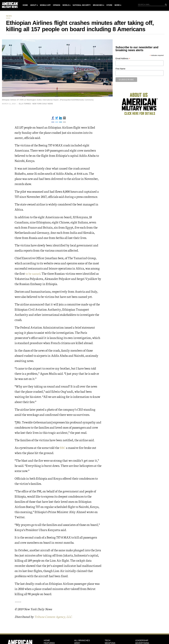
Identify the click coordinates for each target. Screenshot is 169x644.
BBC (63, 448)
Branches (98, 5)
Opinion (57, 5)
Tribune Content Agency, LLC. (54, 616)
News (9, 16)
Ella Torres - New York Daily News (36, 104)
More (117, 5)
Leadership (142, 640)
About (33, 5)
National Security (82, 5)
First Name (120, 69)
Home (25, 5)
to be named (33, 273)
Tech (108, 640)
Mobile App (45, 5)
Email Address (123, 59)
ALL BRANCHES (82, 640)
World (66, 5)
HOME (47, 640)
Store (109, 5)
